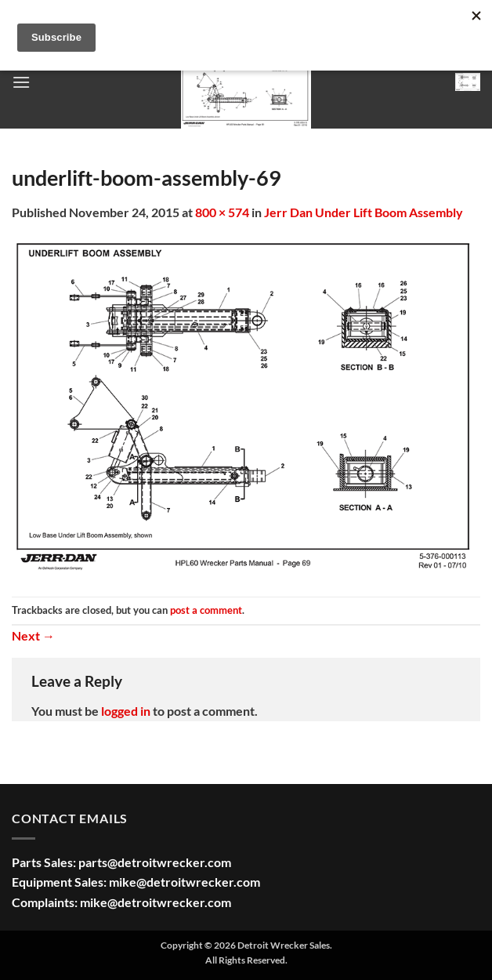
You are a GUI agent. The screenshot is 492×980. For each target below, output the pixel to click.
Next (33, 635)
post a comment (206, 610)
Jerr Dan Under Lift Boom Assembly (364, 212)
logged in (126, 711)
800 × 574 (222, 212)
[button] (21, 82)
